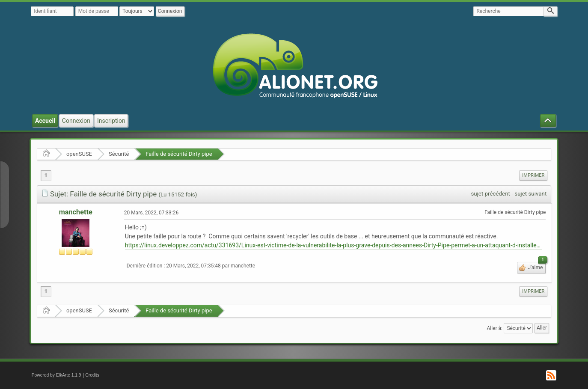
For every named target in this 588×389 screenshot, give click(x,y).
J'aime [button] (536, 266)
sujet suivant (530, 194)
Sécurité (119, 154)
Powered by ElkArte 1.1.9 (56, 375)
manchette (76, 212)
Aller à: (494, 328)
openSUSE (79, 154)
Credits (92, 375)
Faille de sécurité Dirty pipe (179, 154)
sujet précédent (490, 194)
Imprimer (533, 175)
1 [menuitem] (46, 175)
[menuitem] (533, 175)
